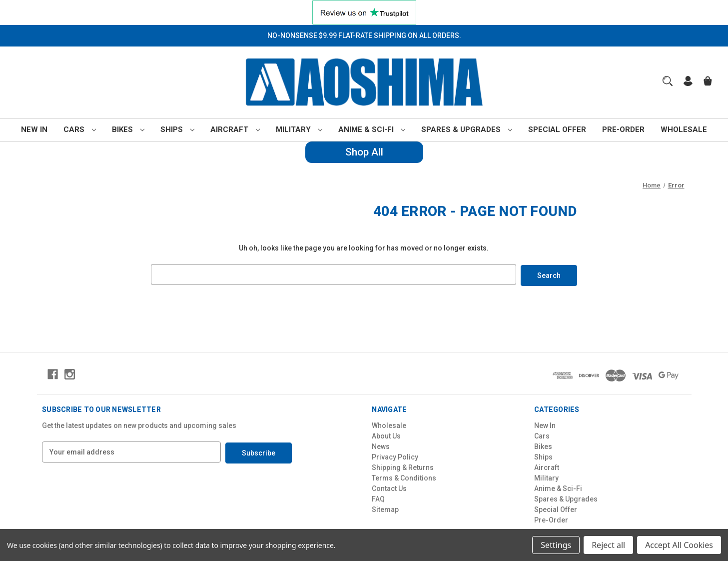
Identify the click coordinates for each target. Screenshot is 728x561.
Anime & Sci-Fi (372, 129)
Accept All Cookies (679, 545)
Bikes (128, 129)
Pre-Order (623, 129)
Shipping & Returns (403, 466)
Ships (177, 129)
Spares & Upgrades (467, 129)
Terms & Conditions (404, 477)
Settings (556, 545)
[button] (364, 12)
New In (34, 129)
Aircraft (235, 129)
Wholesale (684, 129)
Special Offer (557, 129)
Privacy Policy (395, 456)
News (381, 445)
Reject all (608, 545)
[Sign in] (688, 82)
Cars (80, 129)
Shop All (364, 152)
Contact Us (389, 487)
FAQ (378, 498)
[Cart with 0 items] (708, 82)
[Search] (668, 81)
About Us (386, 435)
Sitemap (385, 508)
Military (299, 129)
